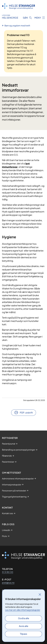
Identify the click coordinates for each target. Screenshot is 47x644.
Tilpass (23, 634)
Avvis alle (24, 626)
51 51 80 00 (8, 572)
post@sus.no (8, 583)
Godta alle (24, 618)
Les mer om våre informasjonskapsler (23, 610)
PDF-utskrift (26, 413)
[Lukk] (40, 594)
